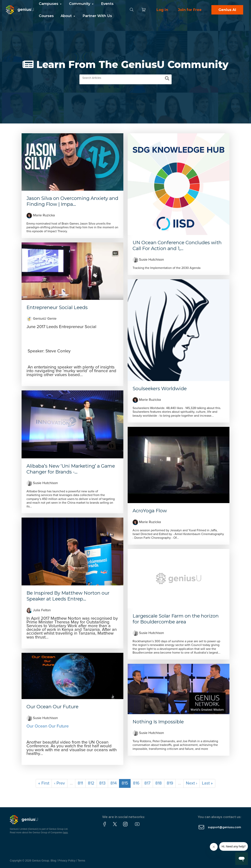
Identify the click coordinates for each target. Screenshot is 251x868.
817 (147, 783)
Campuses (50, 4)
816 (136, 783)
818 (159, 783)
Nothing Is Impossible (158, 722)
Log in (162, 10)
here (65, 833)
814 (114, 783)
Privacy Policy (67, 861)
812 (91, 783)
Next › (191, 783)
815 (125, 783)
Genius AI (227, 10)
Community (82, 4)
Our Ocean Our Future (52, 707)
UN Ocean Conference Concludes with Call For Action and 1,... (177, 245)
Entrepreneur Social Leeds (57, 307)
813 (102, 783)
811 (80, 783)
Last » (207, 783)
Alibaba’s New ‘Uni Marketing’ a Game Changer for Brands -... (71, 469)
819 (170, 783)
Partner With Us (97, 16)
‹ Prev (60, 783)
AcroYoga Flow (150, 511)
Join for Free (190, 10)
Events (107, 4)
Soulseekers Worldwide (160, 389)
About (68, 16)
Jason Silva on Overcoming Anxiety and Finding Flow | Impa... (72, 201)
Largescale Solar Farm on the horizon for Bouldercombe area (176, 619)
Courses (46, 16)
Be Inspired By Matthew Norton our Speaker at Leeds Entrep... (68, 596)
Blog (53, 861)
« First (44, 783)
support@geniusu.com (224, 827)
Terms (81, 861)
